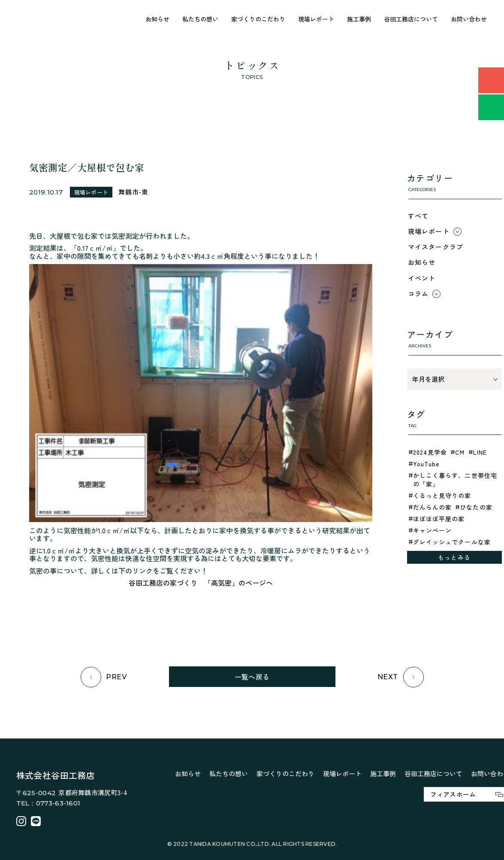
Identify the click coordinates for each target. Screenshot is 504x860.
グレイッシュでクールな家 (452, 542)
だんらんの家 (433, 507)
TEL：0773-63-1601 (48, 803)
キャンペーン (433, 530)
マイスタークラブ (436, 247)
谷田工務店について (411, 19)
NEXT (401, 677)
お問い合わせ (469, 19)
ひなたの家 (476, 507)
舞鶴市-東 (133, 192)
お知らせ (157, 19)
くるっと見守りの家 (442, 495)
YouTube (426, 464)
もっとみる (454, 557)
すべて (418, 216)
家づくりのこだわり (258, 19)
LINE (480, 452)
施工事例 (359, 19)
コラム (418, 293)
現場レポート (316, 19)
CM (460, 452)
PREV (104, 677)
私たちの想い (200, 19)
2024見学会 (430, 452)
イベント (422, 278)
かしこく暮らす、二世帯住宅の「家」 (455, 480)
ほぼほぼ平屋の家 (439, 519)
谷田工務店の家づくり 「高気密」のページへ (201, 583)
